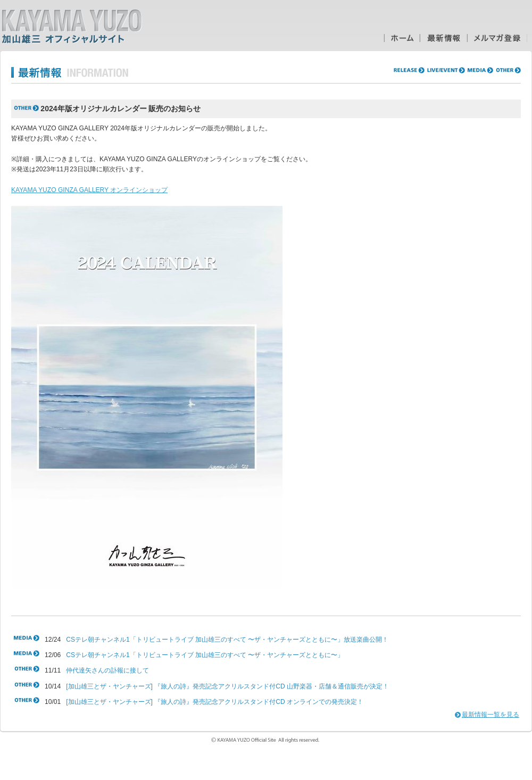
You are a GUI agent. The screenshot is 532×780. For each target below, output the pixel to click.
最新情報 (443, 38)
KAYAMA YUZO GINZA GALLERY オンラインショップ (89, 190)
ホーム (402, 38)
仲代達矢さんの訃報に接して (107, 670)
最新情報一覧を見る (491, 715)
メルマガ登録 (497, 38)
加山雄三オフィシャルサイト (72, 27)
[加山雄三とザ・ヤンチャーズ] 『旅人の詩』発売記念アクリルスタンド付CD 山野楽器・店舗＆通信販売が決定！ (227, 686)
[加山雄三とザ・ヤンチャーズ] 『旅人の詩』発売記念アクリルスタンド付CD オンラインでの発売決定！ (215, 702)
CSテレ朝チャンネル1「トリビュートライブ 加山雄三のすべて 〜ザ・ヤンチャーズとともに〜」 (205, 655)
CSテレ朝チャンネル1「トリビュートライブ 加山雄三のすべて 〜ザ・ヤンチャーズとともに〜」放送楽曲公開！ (227, 640)
